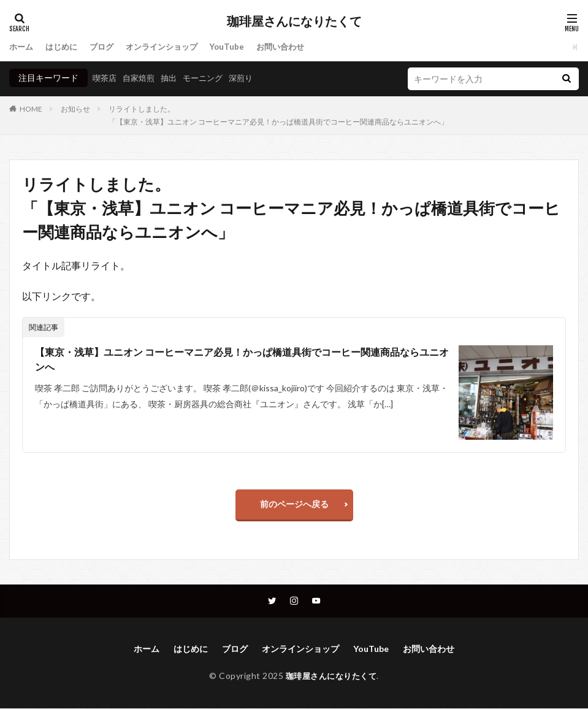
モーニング (210, 78)
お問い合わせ (295, 47)
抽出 (174, 78)
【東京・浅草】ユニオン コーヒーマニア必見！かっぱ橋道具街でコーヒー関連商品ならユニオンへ (242, 360)
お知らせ (75, 109)
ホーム (22, 47)
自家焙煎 (142, 78)
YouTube (239, 47)
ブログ (107, 47)
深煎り (250, 78)
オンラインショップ (170, 47)
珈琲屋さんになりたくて (294, 21)
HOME (31, 109)
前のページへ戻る (294, 504)
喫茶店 (105, 78)
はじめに (64, 47)
